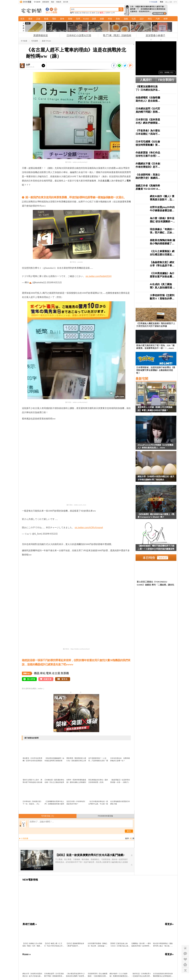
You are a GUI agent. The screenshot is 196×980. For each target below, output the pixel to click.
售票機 (65, 673)
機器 (37, 673)
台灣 (113, 13)
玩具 (134, 19)
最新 (30, 19)
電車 (49, 673)
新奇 (62, 19)
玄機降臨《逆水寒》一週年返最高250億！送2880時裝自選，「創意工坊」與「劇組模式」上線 (141, 945)
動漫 (46, 19)
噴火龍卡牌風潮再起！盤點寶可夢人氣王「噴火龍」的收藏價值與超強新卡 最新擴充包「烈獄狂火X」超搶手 (163, 945)
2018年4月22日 (50, 534)
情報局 (59, 2)
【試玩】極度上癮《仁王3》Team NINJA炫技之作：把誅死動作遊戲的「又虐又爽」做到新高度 (54, 945)
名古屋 (56, 673)
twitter (40, 689)
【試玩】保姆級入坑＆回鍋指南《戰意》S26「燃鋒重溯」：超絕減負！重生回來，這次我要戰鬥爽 (32, 945)
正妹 (97, 13)
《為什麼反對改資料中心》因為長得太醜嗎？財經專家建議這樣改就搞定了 (76, 975)
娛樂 (102, 19)
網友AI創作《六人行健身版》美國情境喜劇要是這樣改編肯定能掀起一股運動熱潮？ (119, 975)
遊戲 (126, 19)
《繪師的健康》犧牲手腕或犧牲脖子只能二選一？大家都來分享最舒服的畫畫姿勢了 (156, 548)
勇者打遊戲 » (30, 924)
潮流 (150, 19)
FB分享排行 (166, 80)
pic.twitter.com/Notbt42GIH (99, 276)
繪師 (94, 13)
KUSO (86, 19)
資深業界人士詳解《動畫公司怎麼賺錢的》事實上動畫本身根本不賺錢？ (155, 409)
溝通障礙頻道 (41, 35)
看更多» (169, 924)
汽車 (158, 19)
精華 (166, 19)
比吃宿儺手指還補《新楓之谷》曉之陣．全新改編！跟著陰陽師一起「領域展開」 (98, 945)
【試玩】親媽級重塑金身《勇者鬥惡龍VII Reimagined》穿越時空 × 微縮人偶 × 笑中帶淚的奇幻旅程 (76, 945)
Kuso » (27, 954)
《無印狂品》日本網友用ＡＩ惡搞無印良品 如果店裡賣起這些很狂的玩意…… (141, 975)
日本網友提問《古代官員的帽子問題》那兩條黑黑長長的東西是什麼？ (54, 975)
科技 (110, 19)
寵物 (70, 19)
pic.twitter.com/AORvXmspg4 (89, 528)
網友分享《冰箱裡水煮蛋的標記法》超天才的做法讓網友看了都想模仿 (156, 478)
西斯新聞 (46, 2)
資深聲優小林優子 (155, 35)
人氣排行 (146, 80)
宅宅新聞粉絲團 (47, 9)
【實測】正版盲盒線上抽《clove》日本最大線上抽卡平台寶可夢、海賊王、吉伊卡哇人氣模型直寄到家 (120, 945)
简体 (162, 2)
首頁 (22, 19)
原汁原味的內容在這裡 (33, 193)
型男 (78, 19)
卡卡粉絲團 (153, 2)
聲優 (84, 13)
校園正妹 (78, 13)
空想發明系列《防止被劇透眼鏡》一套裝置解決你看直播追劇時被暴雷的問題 (98, 975)
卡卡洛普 (24, 41)
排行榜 (66, 2)
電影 (53, 2)
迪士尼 (89, 13)
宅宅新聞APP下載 (55, 9)
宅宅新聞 (37, 2)
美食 (118, 19)
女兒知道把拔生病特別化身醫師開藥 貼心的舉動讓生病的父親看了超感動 (163, 975)
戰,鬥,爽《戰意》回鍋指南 (117, 35)
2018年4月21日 (54, 282)
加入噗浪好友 (51, 9)
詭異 (94, 19)
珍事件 (108, 13)
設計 (142, 19)
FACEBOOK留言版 (105, 816)
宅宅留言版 (48, 816)
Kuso (49, 41)
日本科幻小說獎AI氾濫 (79, 35)
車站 (43, 673)
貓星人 (102, 13)
